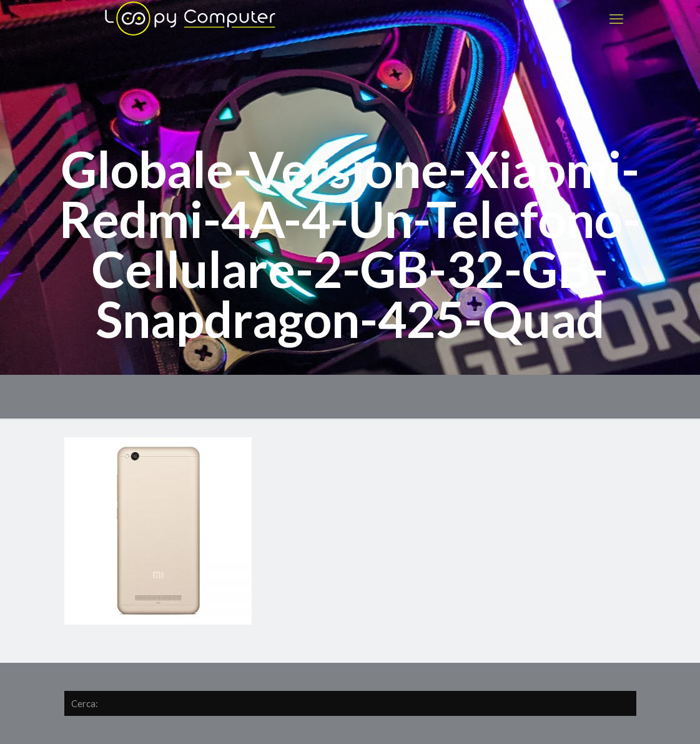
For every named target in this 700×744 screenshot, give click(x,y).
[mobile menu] (616, 19)
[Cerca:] (350, 703)
